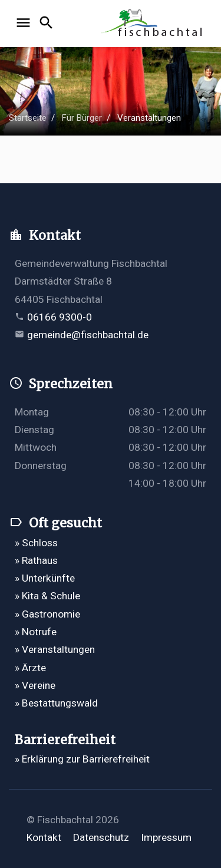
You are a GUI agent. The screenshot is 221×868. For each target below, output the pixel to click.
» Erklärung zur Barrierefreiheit (82, 759)
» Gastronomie (47, 614)
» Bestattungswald (56, 703)
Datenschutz (101, 837)
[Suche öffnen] (48, 24)
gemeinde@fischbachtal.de (88, 335)
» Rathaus (36, 560)
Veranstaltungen (149, 118)
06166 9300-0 (60, 317)
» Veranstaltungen (55, 649)
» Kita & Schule (47, 596)
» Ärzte (30, 668)
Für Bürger (82, 118)
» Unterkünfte (45, 578)
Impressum (166, 837)
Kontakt (44, 837)
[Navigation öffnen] (25, 24)
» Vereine (35, 685)
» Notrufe (36, 632)
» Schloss (36, 543)
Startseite (28, 118)
